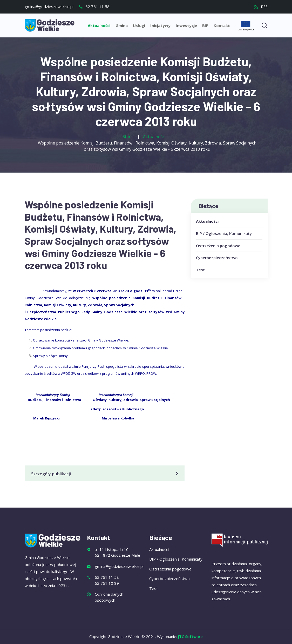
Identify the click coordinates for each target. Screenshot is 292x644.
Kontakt (222, 25)
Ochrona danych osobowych (109, 597)
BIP (205, 25)
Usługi (139, 25)
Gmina (122, 25)
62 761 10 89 (107, 583)
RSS (261, 6)
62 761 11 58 (94, 6)
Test (200, 270)
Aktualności (99, 25)
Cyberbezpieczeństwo (217, 258)
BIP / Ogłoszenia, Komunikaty (224, 233)
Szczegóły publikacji (106, 474)
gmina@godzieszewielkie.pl (49, 6)
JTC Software (190, 636)
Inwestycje (186, 25)
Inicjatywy (160, 25)
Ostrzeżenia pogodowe (218, 246)
